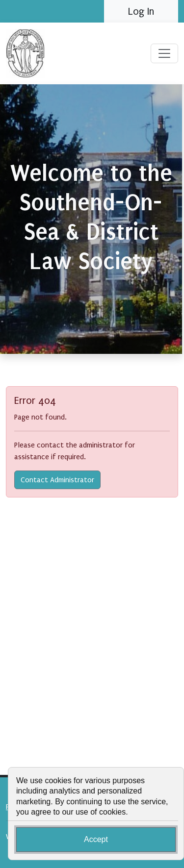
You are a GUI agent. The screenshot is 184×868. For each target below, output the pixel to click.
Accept (96, 839)
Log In (141, 11)
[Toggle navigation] (164, 53)
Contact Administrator (57, 480)
